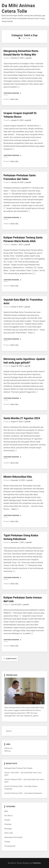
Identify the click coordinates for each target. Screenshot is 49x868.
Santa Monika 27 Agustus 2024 (22, 418)
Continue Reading (12, 93)
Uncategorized (10, 846)
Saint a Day (14, 99)
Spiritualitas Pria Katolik (13, 837)
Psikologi (8, 824)
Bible (6, 811)
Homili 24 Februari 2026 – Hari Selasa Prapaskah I (23, 793)
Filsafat (7, 820)
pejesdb (29, 58)
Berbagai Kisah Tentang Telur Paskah (18, 768)
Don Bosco (8, 816)
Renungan (8, 829)
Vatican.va (8, 748)
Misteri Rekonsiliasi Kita (18, 477)
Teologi (7, 842)
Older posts (11, 659)
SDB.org (7, 751)
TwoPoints (37, 863)
